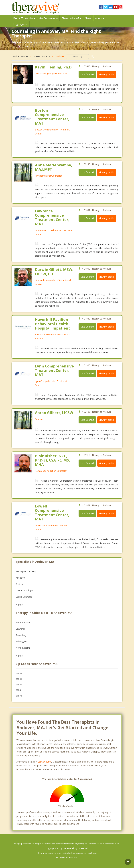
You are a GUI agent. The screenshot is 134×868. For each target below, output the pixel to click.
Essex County (45, 762)
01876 (19, 696)
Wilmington (21, 641)
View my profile (107, 74)
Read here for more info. (67, 858)
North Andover (23, 622)
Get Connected (48, 18)
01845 (19, 679)
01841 (19, 690)
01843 (19, 673)
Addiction (20, 578)
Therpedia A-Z (71, 18)
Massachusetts (42, 56)
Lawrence (21, 629)
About (99, 18)
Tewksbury (21, 635)
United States (21, 56)
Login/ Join (20, 24)
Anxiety (19, 584)
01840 (19, 685)
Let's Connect (87, 74)
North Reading (23, 648)
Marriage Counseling (26, 571)
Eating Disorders (24, 597)
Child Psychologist (25, 590)
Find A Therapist (24, 18)
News (88, 18)
